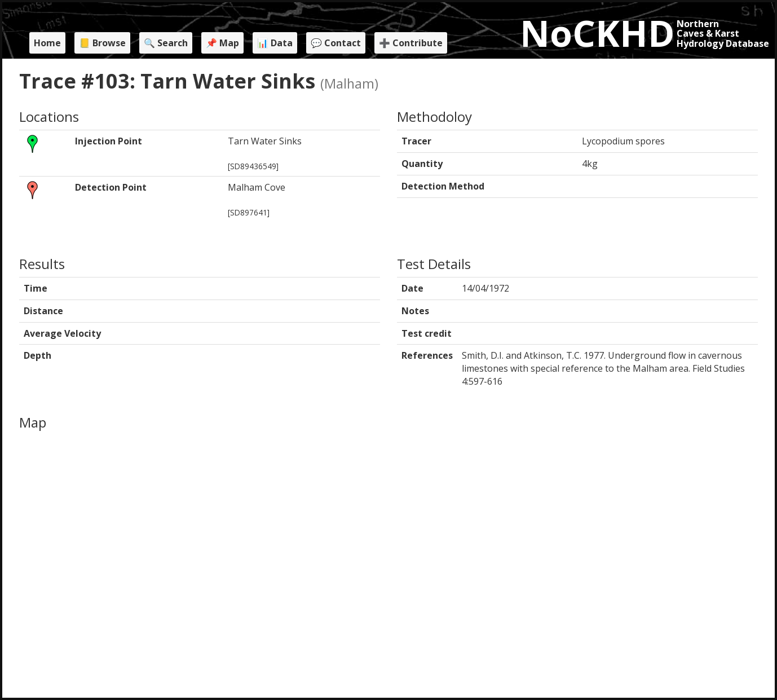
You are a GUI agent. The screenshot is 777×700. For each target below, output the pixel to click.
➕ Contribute (411, 43)
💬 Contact (336, 43)
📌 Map (222, 43)
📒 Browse (102, 43)
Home (47, 43)
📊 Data (275, 43)
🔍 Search (166, 43)
